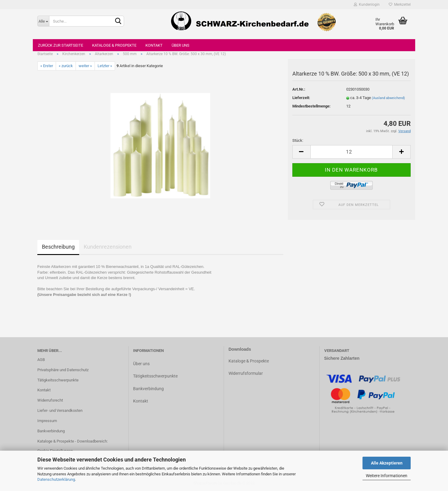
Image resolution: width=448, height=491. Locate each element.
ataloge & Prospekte (250, 361)
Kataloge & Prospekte (114, 45)
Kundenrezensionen (108, 247)
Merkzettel (400, 5)
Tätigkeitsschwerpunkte (58, 380)
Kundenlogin (367, 5)
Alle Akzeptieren (387, 463)
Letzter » (105, 66)
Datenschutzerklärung (56, 479)
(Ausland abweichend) (388, 98)
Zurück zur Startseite (61, 45)
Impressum (47, 421)
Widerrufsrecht (50, 400)
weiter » (85, 66)
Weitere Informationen (387, 476)
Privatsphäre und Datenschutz (63, 370)
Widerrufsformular (246, 373)
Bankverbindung (51, 431)
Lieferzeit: (301, 98)
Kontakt (154, 45)
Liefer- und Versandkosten (60, 410)
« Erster (47, 66)
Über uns (180, 45)
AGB (41, 360)
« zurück (66, 66)
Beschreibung (58, 247)
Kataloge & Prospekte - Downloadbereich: (73, 441)
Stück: (298, 140)
